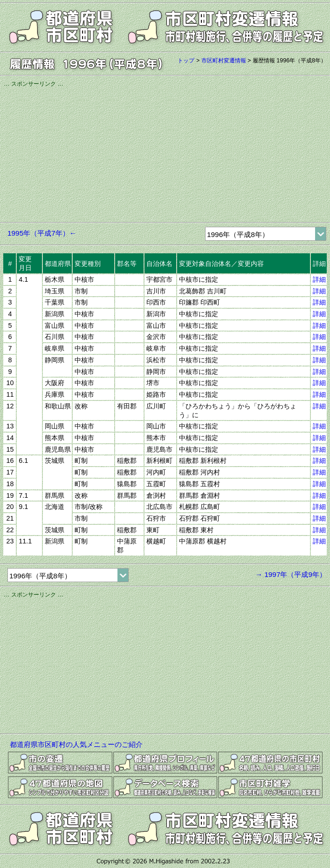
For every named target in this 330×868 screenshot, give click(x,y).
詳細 (319, 279)
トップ (186, 61)
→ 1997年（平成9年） (291, 574)
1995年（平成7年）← (42, 233)
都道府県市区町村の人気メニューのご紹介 (76, 744)
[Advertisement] (165, 153)
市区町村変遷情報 (224, 61)
